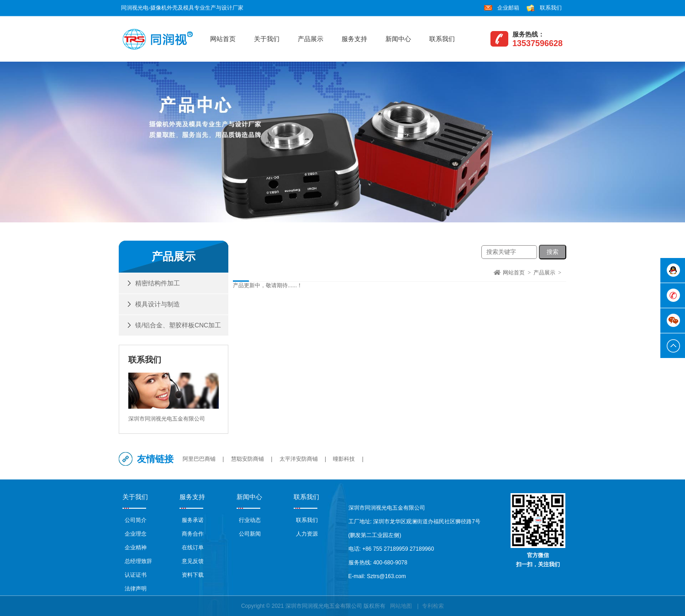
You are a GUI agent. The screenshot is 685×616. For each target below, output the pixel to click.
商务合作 (193, 534)
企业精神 (136, 548)
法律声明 (136, 589)
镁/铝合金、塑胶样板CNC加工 (178, 325)
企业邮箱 (508, 8)
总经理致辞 (138, 561)
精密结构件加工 (158, 283)
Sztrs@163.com (386, 576)
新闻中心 (398, 39)
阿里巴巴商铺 (199, 459)
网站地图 (401, 606)
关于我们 (267, 39)
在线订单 (193, 548)
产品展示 (311, 39)
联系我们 (551, 8)
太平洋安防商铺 (299, 459)
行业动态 (250, 520)
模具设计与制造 (158, 304)
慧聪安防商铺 (248, 459)
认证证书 (136, 575)
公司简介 (136, 520)
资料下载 (193, 575)
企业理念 (136, 534)
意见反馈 (193, 561)
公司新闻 (250, 534)
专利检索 (433, 606)
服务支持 (354, 39)
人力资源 (307, 534)
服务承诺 (193, 520)
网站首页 (223, 39)
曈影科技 (344, 459)
